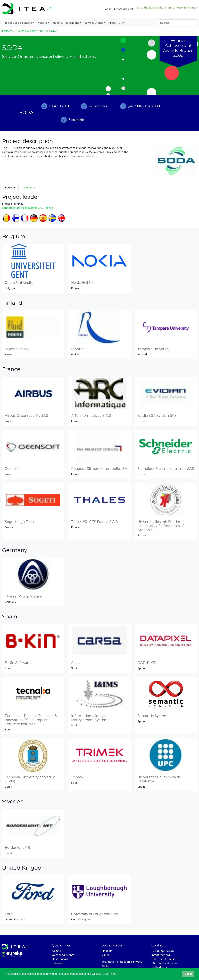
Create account (124, 9)
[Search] (177, 23)
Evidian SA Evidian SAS (157, 416)
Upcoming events (63, 955)
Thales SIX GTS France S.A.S (94, 522)
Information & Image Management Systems (90, 718)
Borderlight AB (17, 848)
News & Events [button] (94, 23)
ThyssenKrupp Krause (23, 596)
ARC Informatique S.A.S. (91, 416)
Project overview (26, 31)
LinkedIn (107, 951)
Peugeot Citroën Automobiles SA (99, 469)
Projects (7, 31)
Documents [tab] (29, 187)
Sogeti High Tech (19, 522)
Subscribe (58, 963)
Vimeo (106, 955)
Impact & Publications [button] (65, 23)
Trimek (77, 777)
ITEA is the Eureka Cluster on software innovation (166, 7)
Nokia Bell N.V (83, 283)
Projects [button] (42, 23)
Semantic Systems (153, 716)
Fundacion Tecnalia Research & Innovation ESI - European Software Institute (31, 720)
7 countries (77, 120)
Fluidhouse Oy (17, 349)
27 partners (98, 106)
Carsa (76, 663)
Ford (9, 914)
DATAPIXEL (147, 663)
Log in (108, 9)
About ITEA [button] (115, 23)
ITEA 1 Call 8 (59, 106)
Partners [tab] (10, 187)
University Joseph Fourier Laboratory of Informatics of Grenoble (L (161, 526)
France (49, 208)
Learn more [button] (110, 974)
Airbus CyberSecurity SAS (26, 416)
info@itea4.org (161, 955)
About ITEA (59, 951)
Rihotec (78, 349)
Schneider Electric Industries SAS (23, 208)
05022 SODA (49, 31)
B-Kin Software (18, 663)
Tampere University (154, 349)
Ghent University (19, 283)
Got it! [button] (188, 974)
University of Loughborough (95, 914)
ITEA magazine (61, 959)
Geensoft (12, 469)
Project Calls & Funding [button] (18, 23)
